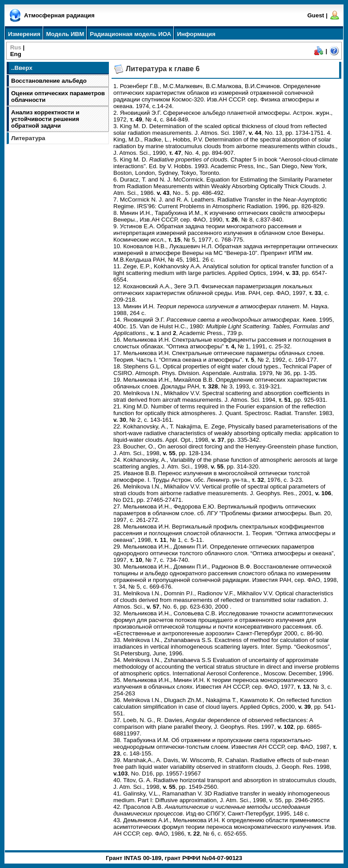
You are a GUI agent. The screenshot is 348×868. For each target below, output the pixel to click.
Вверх (23, 68)
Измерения (24, 34)
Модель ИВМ (65, 34)
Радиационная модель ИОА (130, 34)
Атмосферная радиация (59, 15)
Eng (16, 54)
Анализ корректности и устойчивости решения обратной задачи (45, 119)
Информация (196, 34)
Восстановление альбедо (49, 81)
